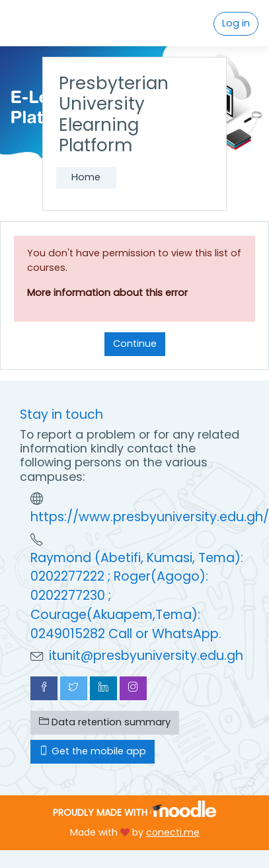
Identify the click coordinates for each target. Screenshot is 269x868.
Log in (236, 23)
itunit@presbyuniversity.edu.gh (146, 656)
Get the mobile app (93, 751)
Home (86, 177)
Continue (135, 344)
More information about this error (107, 293)
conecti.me (173, 832)
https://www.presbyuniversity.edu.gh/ (150, 517)
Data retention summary (105, 722)
